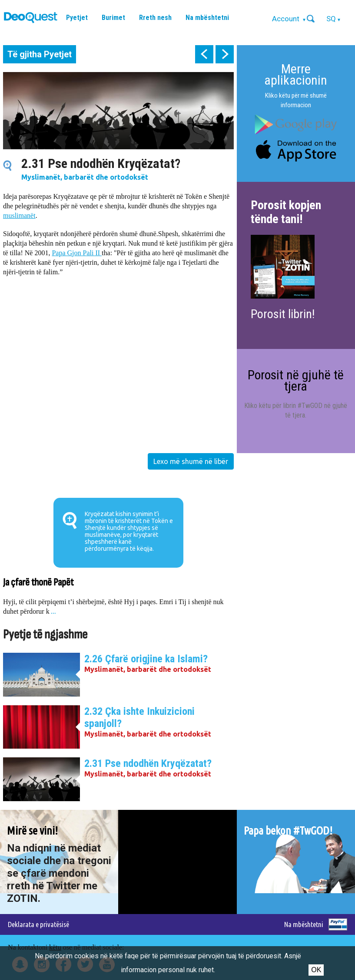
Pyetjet (77, 18)
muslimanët (19, 215)
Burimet (113, 18)
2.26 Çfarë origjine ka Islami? (146, 659)
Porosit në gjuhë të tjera (296, 380)
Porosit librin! (283, 314)
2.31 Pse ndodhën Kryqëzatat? (148, 763)
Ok (316, 970)
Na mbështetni (207, 18)
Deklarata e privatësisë (38, 924)
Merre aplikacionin (296, 74)
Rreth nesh (155, 18)
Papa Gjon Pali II (77, 253)
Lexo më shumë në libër (191, 461)
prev (204, 54)
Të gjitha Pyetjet (40, 54)
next (225, 54)
